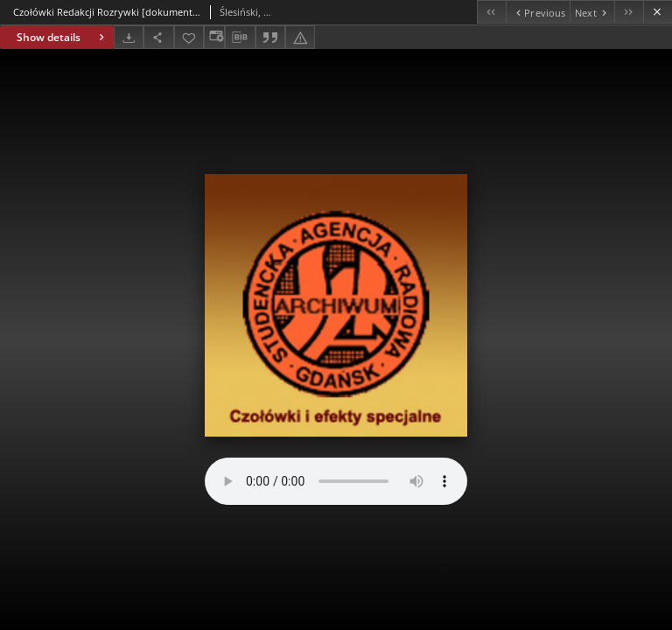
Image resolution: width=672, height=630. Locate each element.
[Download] (129, 37)
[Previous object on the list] (538, 12)
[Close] (658, 12)
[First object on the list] (491, 12)
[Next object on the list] (592, 12)
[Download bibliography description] (240, 38)
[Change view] (214, 37)
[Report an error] (300, 37)
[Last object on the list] (629, 12)
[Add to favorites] (189, 37)
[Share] (158, 37)
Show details (63, 37)
